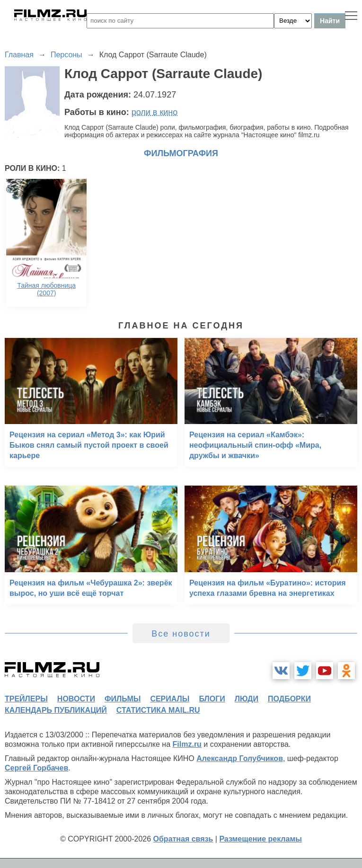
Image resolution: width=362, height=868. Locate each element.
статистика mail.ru (158, 710)
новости (76, 699)
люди (247, 699)
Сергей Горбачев (36, 768)
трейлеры (26, 699)
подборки (289, 699)
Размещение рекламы (260, 839)
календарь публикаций (56, 710)
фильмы (123, 699)
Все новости (181, 634)
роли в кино (155, 112)
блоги (212, 699)
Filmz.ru (187, 744)
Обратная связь (183, 839)
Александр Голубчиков (240, 758)
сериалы (170, 699)
